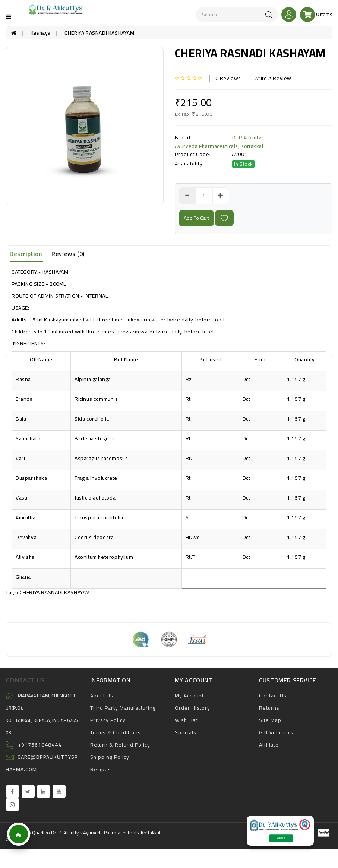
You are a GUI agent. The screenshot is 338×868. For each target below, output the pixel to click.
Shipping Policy (110, 757)
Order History (192, 708)
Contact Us (273, 696)
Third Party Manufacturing (123, 708)
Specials (186, 732)
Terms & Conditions (116, 732)
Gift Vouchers (276, 732)
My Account (189, 696)
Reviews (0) (68, 254)
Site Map (270, 720)
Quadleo (41, 833)
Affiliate (269, 745)
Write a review (273, 78)
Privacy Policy (108, 720)
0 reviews (228, 78)
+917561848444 (40, 745)
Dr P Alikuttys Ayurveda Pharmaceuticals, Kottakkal (219, 142)
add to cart (196, 218)
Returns (269, 708)
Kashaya (41, 33)
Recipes (101, 769)
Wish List (186, 720)
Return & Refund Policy (120, 745)
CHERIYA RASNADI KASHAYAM (99, 33)
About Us (102, 696)
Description (26, 254)
